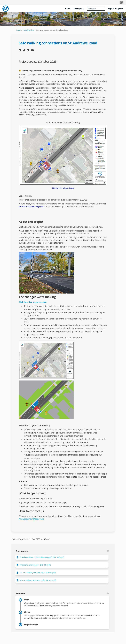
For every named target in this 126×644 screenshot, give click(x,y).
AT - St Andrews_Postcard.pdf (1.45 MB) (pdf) (38, 573)
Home (18, 30)
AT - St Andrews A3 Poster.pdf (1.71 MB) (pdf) (38, 580)
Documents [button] (62, 551)
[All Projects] (79, 9)
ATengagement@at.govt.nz (31, 519)
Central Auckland (28, 30)
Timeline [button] (62, 594)
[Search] (96, 9)
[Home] (68, 9)
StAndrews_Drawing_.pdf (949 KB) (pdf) (35, 565)
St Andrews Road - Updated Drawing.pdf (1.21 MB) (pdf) (42, 557)
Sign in (111, 9)
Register (119, 9)
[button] (20, 50)
